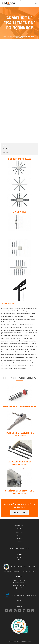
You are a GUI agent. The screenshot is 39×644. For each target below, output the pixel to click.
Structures (16, 37)
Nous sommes (19, 526)
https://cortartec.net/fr (20, 585)
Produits (9, 37)
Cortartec (10, 642)
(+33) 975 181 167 (20, 580)
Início (4, 37)
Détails (5, 145)
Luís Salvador (28, 642)
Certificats (6, 153)
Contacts (19, 542)
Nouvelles (19, 539)
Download (6, 149)
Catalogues (19, 535)
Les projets (19, 532)
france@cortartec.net (21, 583)
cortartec (21, 588)
